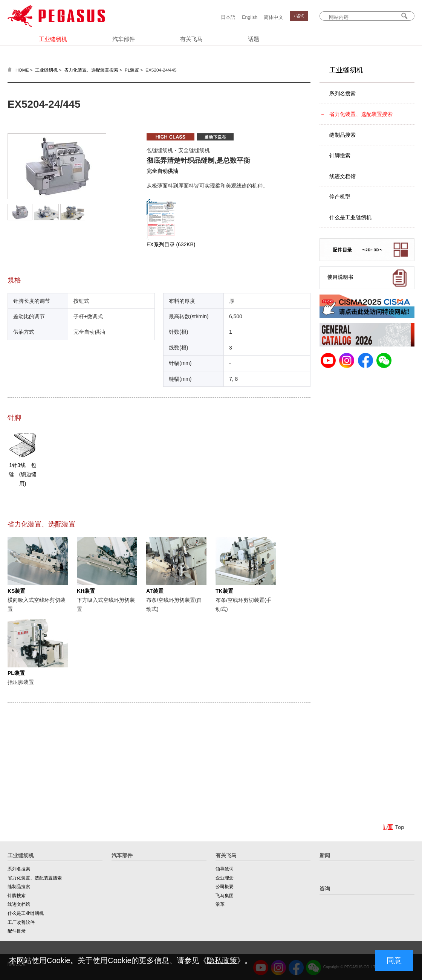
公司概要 (225, 887)
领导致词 (225, 869)
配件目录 (17, 931)
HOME (22, 70)
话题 (254, 39)
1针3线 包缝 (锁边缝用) (23, 474)
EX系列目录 (171, 244)
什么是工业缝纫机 (350, 217)
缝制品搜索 (342, 135)
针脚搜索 (340, 156)
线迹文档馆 (342, 176)
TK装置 (224, 591)
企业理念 (225, 878)
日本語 (228, 17)
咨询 (325, 888)
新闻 (325, 855)
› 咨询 (299, 16)
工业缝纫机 (53, 39)
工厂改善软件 (21, 922)
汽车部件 (124, 39)
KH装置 (86, 591)
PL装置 (132, 70)
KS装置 (16, 591)
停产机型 (340, 197)
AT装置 (155, 591)
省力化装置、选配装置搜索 (91, 70)
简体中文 (274, 17)
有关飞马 (191, 39)
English (250, 17)
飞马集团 (225, 896)
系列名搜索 (342, 93)
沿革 (220, 904)
